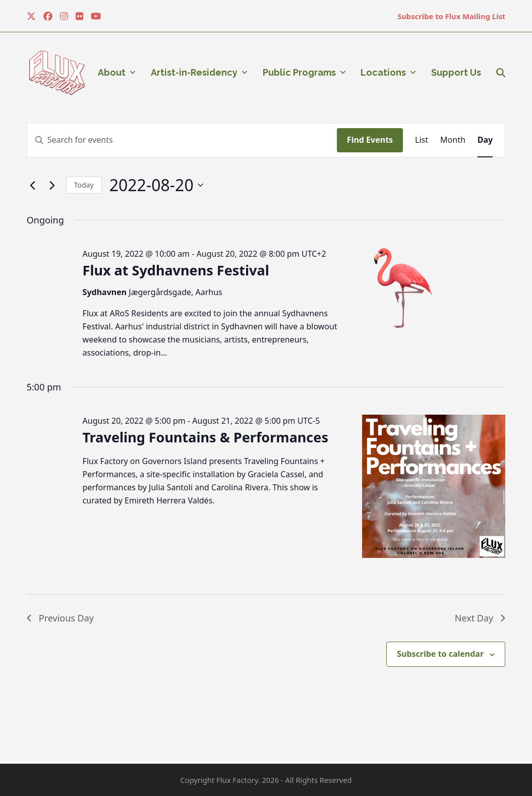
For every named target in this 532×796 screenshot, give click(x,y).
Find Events (370, 140)
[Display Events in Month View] (453, 140)
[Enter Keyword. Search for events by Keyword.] (182, 140)
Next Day (480, 618)
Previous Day (60, 618)
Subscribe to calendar (440, 654)
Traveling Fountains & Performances (205, 437)
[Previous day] (33, 185)
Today (84, 185)
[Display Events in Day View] (485, 140)
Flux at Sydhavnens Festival (176, 270)
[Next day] (52, 185)
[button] (501, 73)
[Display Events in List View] (422, 140)
